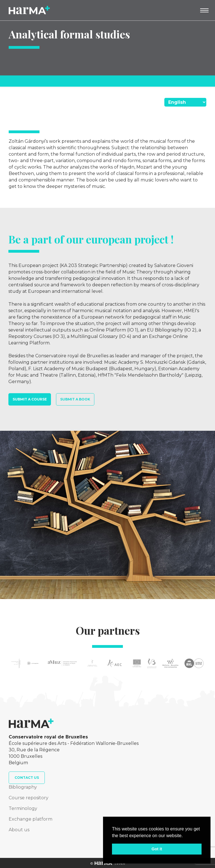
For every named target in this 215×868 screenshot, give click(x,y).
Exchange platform (31, 819)
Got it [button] (157, 849)
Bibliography (23, 787)
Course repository (29, 798)
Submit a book (75, 399)
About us (19, 830)
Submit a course (30, 399)
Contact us (27, 778)
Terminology (23, 808)
